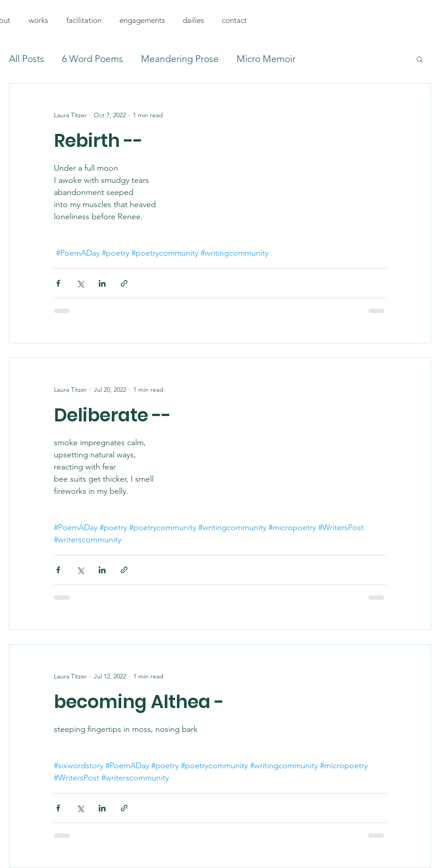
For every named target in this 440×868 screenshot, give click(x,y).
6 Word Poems (92, 59)
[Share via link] (124, 283)
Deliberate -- (112, 415)
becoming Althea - (139, 702)
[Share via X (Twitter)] (80, 283)
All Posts (26, 59)
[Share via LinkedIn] (102, 283)
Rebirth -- (98, 141)
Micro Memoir (266, 59)
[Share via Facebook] (58, 283)
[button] (38, 20)
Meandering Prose (180, 59)
